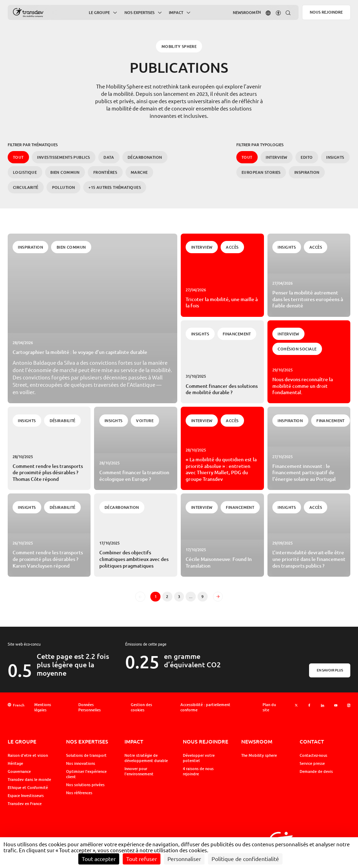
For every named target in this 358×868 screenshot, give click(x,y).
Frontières (105, 172)
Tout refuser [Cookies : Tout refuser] (142, 859)
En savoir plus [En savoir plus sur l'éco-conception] (330, 670)
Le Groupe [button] (99, 13)
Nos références (79, 793)
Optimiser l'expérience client (86, 774)
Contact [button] (312, 741)
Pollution (64, 187)
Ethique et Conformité (28, 788)
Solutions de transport (86, 755)
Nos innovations (81, 763)
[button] (268, 12)
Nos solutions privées (85, 785)
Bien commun (65, 172)
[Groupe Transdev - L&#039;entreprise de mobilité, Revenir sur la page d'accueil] (28, 13)
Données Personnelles (89, 707)
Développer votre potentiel (199, 758)
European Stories (261, 172)
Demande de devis (316, 771)
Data (109, 157)
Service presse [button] (312, 763)
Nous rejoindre (326, 12)
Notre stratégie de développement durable (146, 758)
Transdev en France (25, 804)
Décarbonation (145, 157)
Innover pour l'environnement (139, 771)
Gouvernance (19, 771)
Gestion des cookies (141, 707)
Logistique (25, 172)
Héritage (15, 763)
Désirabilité (63, 421)
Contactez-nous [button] (313, 755)
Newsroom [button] (244, 12)
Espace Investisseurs (26, 796)
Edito (307, 157)
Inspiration (307, 172)
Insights (335, 157)
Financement (237, 334)
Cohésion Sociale (297, 349)
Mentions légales (43, 707)
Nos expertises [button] (139, 13)
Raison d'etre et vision (28, 755)
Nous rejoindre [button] (206, 741)
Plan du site (269, 707)
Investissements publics (63, 157)
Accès (232, 247)
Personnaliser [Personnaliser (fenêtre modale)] (184, 859)
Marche (139, 172)
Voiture (145, 421)
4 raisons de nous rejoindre (198, 771)
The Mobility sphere (259, 755)
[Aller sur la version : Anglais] (258, 12)
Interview (276, 157)
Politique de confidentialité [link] (245, 859)
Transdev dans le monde (29, 780)
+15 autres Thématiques (115, 187)
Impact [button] (176, 13)
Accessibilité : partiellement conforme (205, 707)
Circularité (26, 187)
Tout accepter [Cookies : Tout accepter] (99, 859)
